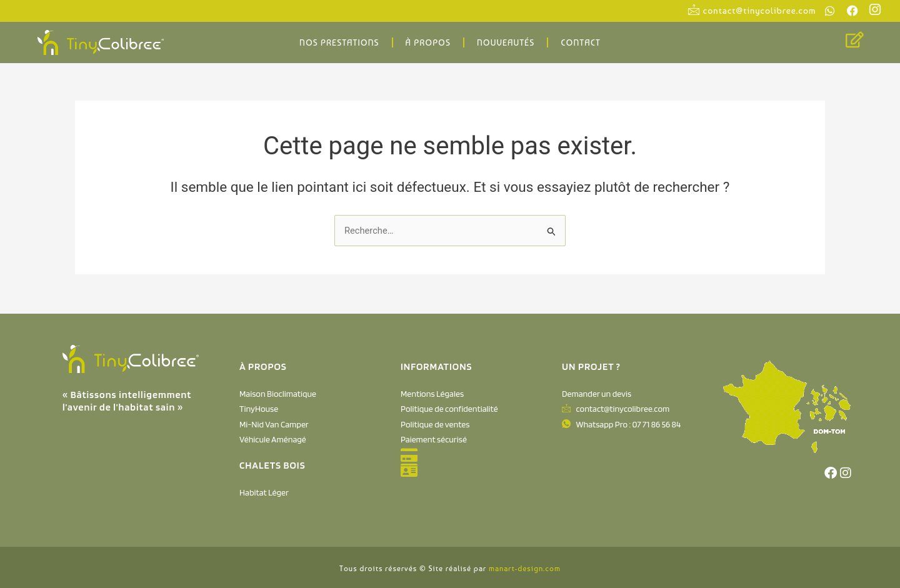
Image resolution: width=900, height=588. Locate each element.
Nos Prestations (339, 42)
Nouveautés (506, 42)
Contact (581, 42)
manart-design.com (525, 569)
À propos (428, 42)
